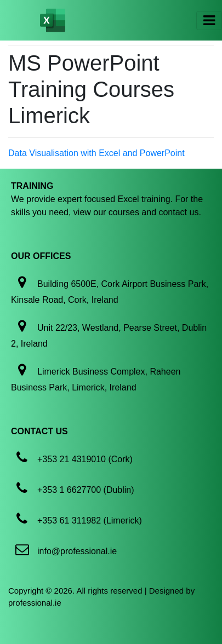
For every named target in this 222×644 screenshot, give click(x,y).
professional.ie (35, 603)
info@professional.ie (77, 551)
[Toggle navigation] (209, 21)
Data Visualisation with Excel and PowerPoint (96, 153)
